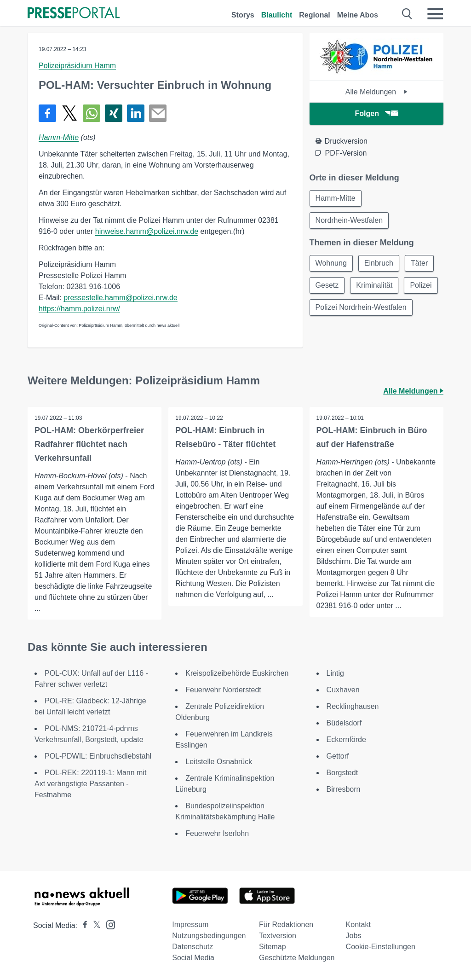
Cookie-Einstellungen (381, 947)
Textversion (278, 936)
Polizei (421, 285)
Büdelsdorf (344, 723)
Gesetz (327, 285)
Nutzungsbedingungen (209, 936)
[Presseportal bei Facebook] (82, 925)
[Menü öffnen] (435, 14)
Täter (419, 263)
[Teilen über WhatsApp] (92, 113)
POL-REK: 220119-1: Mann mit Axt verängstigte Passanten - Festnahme (90, 784)
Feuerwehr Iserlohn (217, 833)
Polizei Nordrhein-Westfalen (361, 307)
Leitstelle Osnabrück (219, 762)
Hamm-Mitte (59, 137)
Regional (315, 15)
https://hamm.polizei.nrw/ (79, 309)
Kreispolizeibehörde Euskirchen (237, 673)
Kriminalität (374, 285)
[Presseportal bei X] (94, 925)
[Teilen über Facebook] (47, 113)
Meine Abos (358, 15)
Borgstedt (342, 773)
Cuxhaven (343, 690)
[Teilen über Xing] (114, 113)
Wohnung (331, 263)
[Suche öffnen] (407, 14)
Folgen (376, 113)
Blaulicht (277, 15)
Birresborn (344, 789)
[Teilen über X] (69, 113)
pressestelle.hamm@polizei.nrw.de (120, 298)
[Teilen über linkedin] (136, 113)
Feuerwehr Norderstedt (223, 690)
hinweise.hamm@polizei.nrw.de (147, 231)
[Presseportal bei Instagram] (108, 924)
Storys (243, 15)
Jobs (354, 936)
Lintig (335, 673)
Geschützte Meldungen (297, 958)
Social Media (193, 958)
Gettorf (338, 756)
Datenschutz (192, 947)
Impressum (190, 925)
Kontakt (358, 925)
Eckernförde (346, 739)
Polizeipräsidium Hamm (77, 66)
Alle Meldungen (376, 92)
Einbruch (379, 263)
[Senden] (158, 113)
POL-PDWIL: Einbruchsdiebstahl (98, 756)
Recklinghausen (353, 706)
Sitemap (273, 947)
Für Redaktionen (286, 925)
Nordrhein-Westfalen (349, 220)
